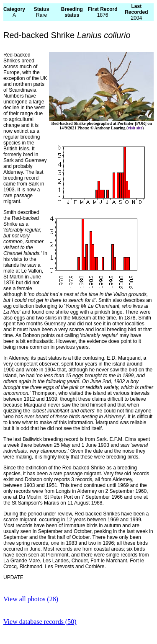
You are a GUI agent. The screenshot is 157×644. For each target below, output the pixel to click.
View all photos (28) (31, 599)
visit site (135, 128)
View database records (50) (40, 622)
